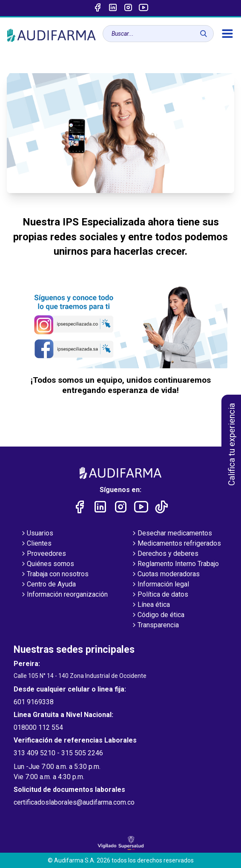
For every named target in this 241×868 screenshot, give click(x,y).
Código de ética (158, 615)
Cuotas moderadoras (165, 575)
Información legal (160, 585)
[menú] (227, 34)
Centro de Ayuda (48, 585)
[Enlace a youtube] (143, 8)
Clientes (36, 544)
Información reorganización (64, 595)
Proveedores (43, 554)
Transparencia (155, 626)
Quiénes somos (47, 564)
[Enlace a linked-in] (113, 8)
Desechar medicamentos (171, 534)
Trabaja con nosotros (54, 575)
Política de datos (159, 595)
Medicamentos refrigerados (176, 544)
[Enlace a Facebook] (98, 8)
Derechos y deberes (165, 554)
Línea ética (150, 605)
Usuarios (37, 534)
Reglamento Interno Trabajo (175, 564)
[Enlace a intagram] (128, 8)
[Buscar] (204, 34)
